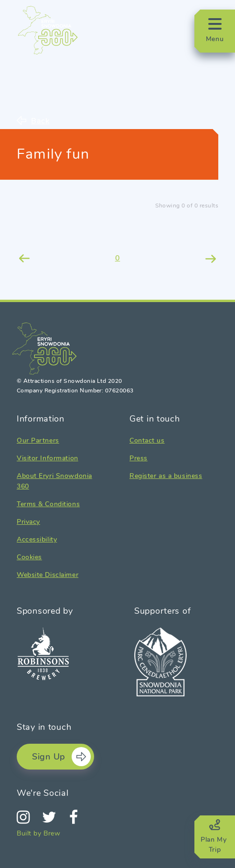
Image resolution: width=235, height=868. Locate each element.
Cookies (29, 557)
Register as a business (166, 476)
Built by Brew (39, 833)
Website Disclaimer (48, 575)
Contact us (147, 440)
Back (40, 120)
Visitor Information (48, 458)
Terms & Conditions (48, 504)
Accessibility (37, 539)
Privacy (28, 522)
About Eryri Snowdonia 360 (54, 481)
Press (139, 458)
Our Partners (38, 440)
